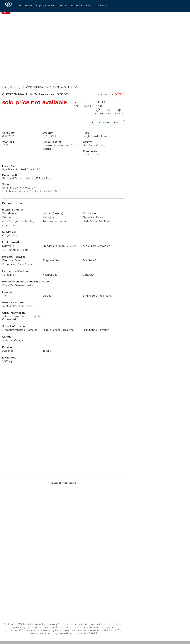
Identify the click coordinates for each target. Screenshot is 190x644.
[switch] (98, 113)
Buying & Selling (46, 6)
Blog (88, 6)
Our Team (101, 6)
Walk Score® (70, 483)
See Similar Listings (108, 122)
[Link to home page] (8, 6)
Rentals (63, 6)
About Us (77, 6)
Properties (26, 6)
